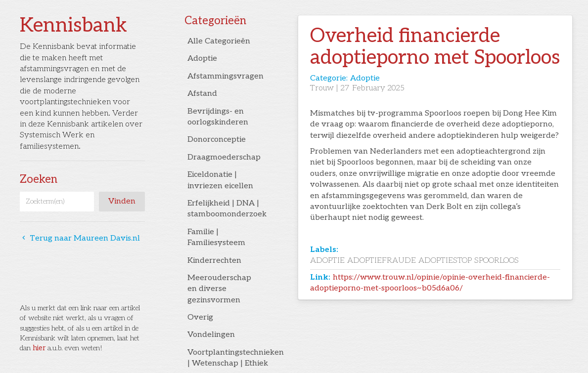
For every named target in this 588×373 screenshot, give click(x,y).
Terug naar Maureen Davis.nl (80, 238)
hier (39, 348)
